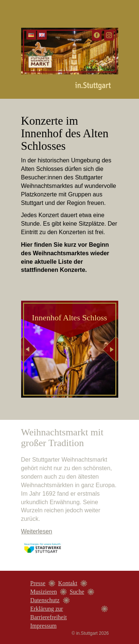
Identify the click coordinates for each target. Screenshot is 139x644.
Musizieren (44, 592)
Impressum (44, 626)
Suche (77, 592)
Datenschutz (45, 600)
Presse (38, 583)
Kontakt (68, 583)
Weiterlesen (37, 531)
